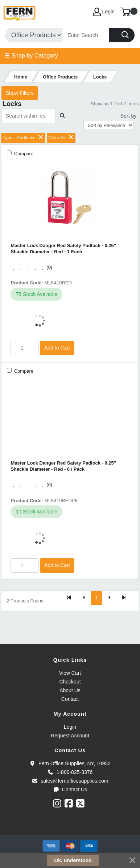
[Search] (86, 35)
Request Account (70, 736)
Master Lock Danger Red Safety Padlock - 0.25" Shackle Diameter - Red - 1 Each (63, 249)
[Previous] (84, 598)
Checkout (70, 682)
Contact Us (70, 789)
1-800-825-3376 (70, 772)
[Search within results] (28, 116)
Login (70, 727)
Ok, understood (73, 860)
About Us (70, 690)
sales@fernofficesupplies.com (70, 781)
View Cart (70, 673)
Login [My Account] (104, 12)
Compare (23, 154)
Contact (70, 699)
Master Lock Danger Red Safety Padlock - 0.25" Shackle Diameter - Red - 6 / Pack (63, 466)
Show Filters (19, 93)
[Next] (109, 598)
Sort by (128, 116)
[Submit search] (63, 116)
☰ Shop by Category (31, 56)
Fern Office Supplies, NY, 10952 (70, 763)
